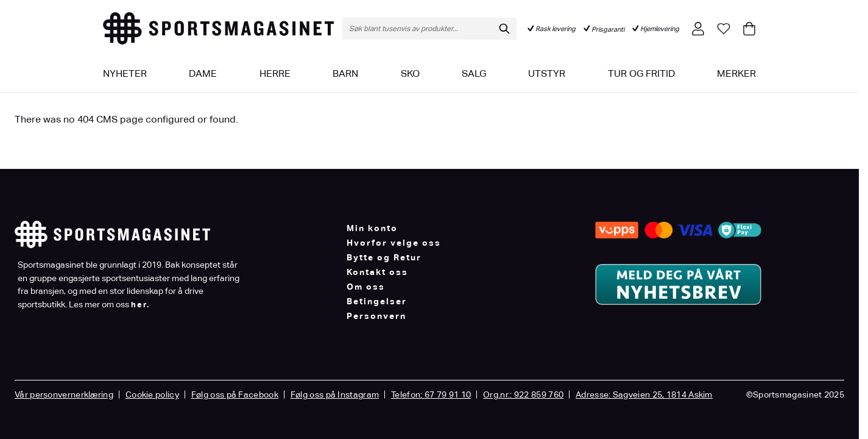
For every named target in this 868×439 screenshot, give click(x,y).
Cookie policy (152, 394)
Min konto (372, 228)
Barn (345, 73)
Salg (474, 73)
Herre (275, 73)
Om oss (366, 287)
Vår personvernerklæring (64, 394)
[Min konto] (698, 29)
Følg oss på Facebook (235, 394)
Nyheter (125, 73)
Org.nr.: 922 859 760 (523, 394)
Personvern (376, 316)
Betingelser (377, 301)
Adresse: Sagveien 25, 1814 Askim (644, 394)
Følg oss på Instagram (335, 394)
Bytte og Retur (384, 257)
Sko (410, 73)
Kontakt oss (377, 272)
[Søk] (504, 29)
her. (140, 305)
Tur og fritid (641, 73)
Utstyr (547, 73)
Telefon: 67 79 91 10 (431, 394)
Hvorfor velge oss (394, 243)
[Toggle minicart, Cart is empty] (749, 29)
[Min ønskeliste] (724, 29)
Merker (736, 73)
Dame (203, 73)
